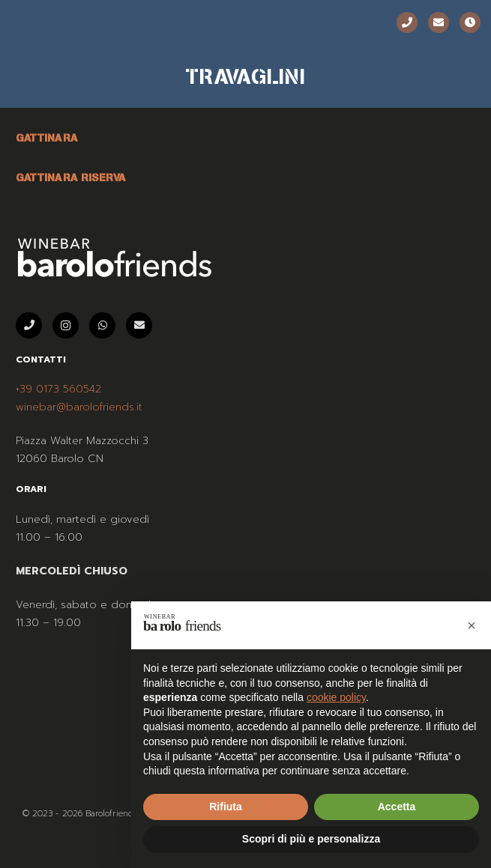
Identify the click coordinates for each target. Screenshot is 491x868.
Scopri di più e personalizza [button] (311, 839)
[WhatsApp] (102, 325)
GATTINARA (47, 138)
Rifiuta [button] (226, 807)
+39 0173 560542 (58, 389)
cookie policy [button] (336, 697)
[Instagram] (66, 325)
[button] (472, 625)
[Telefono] (407, 22)
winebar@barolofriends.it (79, 407)
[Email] (439, 22)
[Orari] (470, 22)
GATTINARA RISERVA (71, 177)
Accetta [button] (397, 807)
